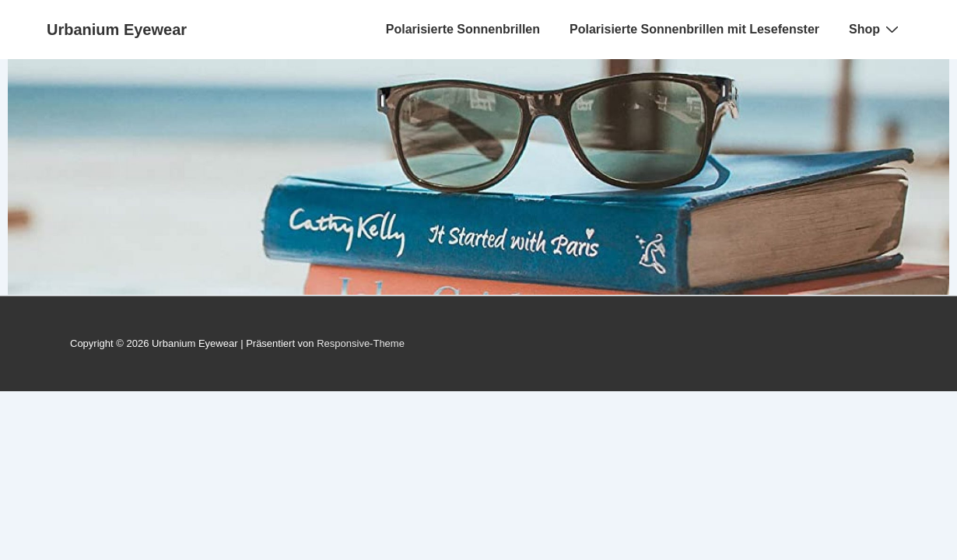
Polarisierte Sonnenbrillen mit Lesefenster (694, 29)
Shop (876, 29)
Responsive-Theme (361, 343)
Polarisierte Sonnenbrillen (463, 29)
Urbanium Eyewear (117, 30)
